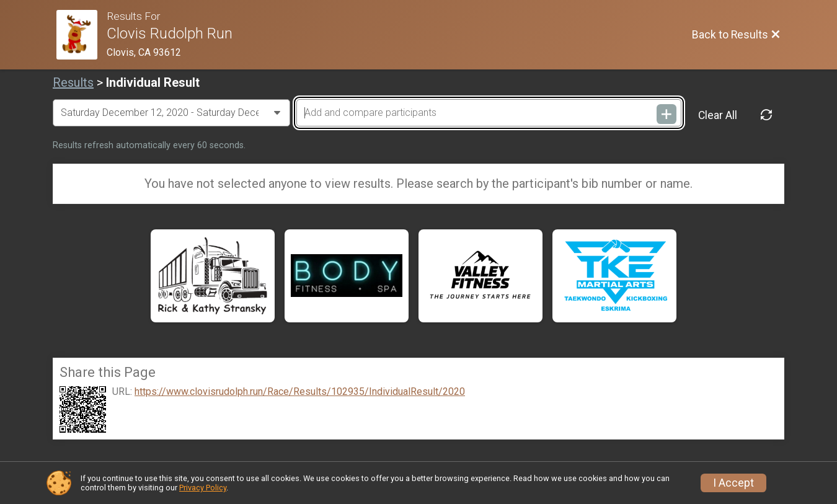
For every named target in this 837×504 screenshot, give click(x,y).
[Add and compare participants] (489, 113)
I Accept (733, 483)
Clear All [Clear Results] (718, 115)
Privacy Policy (203, 488)
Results (73, 82)
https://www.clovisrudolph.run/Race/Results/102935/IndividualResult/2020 (300, 392)
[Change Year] (171, 113)
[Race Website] (82, 35)
